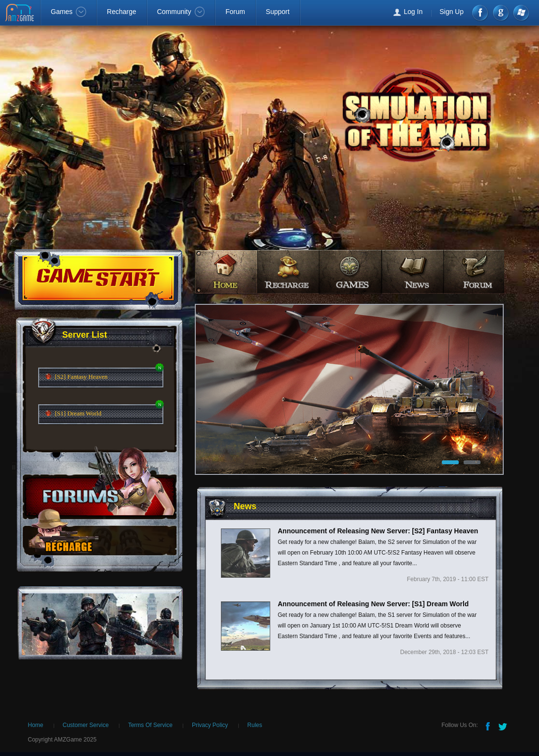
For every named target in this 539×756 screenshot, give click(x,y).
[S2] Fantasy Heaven (81, 377)
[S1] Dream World (78, 413)
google (501, 13)
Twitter (504, 726)
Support (278, 12)
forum (475, 271)
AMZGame (21, 14)
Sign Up (452, 12)
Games (68, 12)
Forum (235, 12)
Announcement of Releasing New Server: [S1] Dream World (373, 604)
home (226, 271)
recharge (288, 271)
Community (181, 12)
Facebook (481, 13)
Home (36, 725)
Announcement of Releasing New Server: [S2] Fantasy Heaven (378, 531)
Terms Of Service (150, 725)
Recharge (122, 12)
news (413, 271)
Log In (413, 12)
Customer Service (86, 725)
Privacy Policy (210, 725)
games (351, 271)
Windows (520, 13)
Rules (255, 725)
